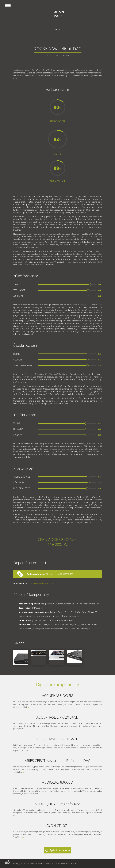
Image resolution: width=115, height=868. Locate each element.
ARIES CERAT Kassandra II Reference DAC (57, 760)
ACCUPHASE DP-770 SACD (57, 739)
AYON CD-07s (57, 825)
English (58, 29)
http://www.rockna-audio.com (42, 583)
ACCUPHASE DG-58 (58, 695)
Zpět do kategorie (60, 850)
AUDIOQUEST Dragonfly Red (57, 804)
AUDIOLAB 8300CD (57, 782)
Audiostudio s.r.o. (36, 574)
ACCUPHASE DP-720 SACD (57, 717)
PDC (75, 864)
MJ (50, 55)
